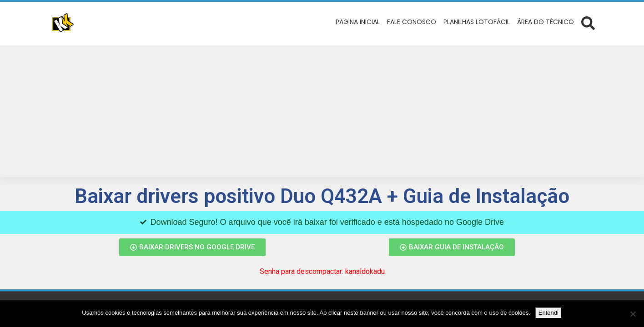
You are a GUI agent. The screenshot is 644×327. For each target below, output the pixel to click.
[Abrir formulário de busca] (588, 23)
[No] (633, 314)
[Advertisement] (322, 114)
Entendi (548, 313)
